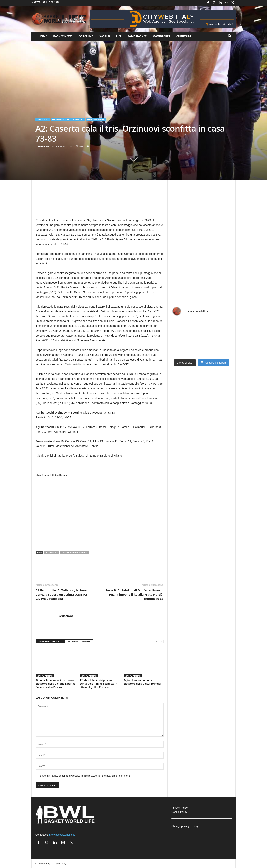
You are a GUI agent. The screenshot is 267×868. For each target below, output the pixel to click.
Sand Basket (137, 36)
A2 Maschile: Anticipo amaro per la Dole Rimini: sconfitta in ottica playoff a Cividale (98, 684)
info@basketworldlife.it (62, 835)
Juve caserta (52, 552)
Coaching (86, 36)
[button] (230, 36)
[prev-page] (157, 642)
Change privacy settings (185, 826)
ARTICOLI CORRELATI (50, 641)
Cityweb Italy (59, 864)
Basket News (63, 36)
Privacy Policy (179, 808)
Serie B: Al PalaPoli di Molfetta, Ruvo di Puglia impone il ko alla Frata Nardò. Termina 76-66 (134, 594)
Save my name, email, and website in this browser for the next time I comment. (85, 776)
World (105, 36)
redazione (44, 146)
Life (119, 36)
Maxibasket (161, 36)
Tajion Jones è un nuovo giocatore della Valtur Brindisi (142, 682)
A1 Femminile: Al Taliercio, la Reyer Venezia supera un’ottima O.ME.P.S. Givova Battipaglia (62, 594)
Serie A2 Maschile (96, 120)
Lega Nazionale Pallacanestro (68, 120)
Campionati (43, 120)
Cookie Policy (179, 812)
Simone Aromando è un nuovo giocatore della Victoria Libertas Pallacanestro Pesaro (55, 684)
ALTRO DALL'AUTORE (79, 641)
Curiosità (184, 36)
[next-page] (162, 642)
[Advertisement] (100, 207)
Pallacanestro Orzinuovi (74, 552)
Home (43, 36)
